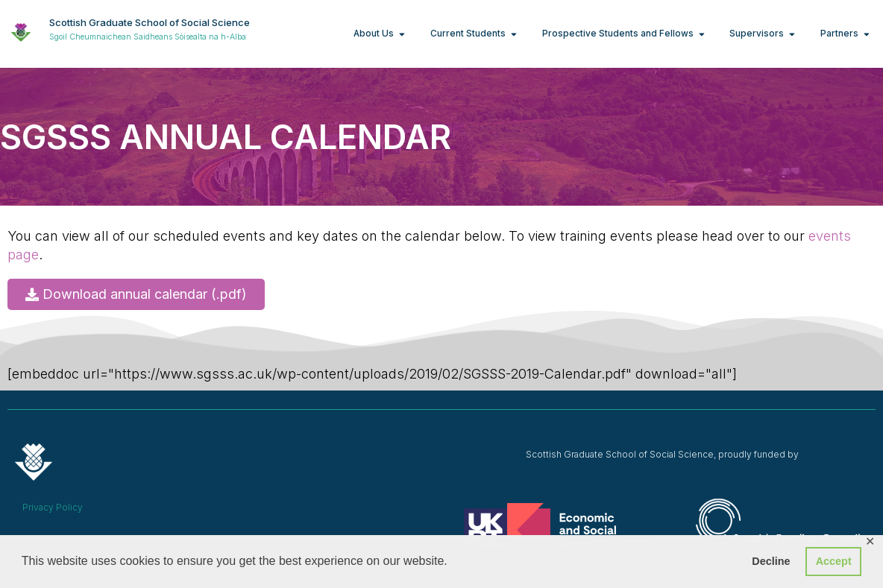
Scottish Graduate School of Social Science (150, 22)
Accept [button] (834, 561)
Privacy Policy (53, 507)
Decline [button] (771, 561)
